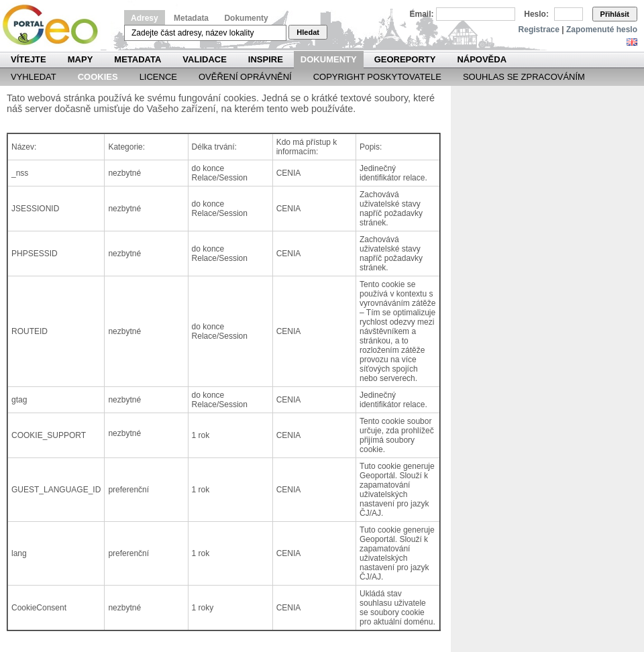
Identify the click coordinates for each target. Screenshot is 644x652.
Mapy (80, 59)
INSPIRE (266, 59)
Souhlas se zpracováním (524, 77)
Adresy (145, 18)
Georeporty (405, 59)
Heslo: (536, 14)
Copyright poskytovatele (377, 77)
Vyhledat (34, 77)
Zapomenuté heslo (602, 30)
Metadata (191, 18)
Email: (422, 14)
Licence (158, 77)
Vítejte (29, 59)
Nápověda (482, 59)
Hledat (308, 32)
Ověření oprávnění (245, 77)
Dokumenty (246, 18)
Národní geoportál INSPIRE (55, 25)
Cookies (98, 77)
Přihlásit (615, 14)
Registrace (539, 30)
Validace (204, 59)
